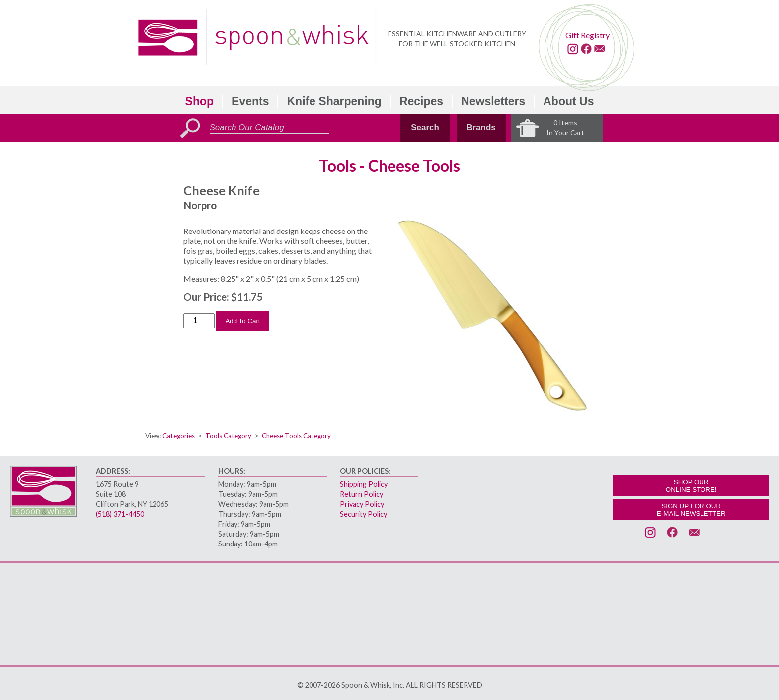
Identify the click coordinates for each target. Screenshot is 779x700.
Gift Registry (587, 35)
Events (250, 101)
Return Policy (361, 494)
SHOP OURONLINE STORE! (691, 486)
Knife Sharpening (334, 101)
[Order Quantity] (199, 321)
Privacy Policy (362, 504)
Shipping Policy (364, 484)
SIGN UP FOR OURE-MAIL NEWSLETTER (691, 510)
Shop (200, 101)
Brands (481, 127)
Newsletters (493, 101)
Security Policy (363, 514)
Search (425, 127)
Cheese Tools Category (296, 436)
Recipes (421, 101)
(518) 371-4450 (120, 514)
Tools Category (228, 436)
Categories (179, 436)
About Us (568, 101)
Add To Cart (242, 321)
